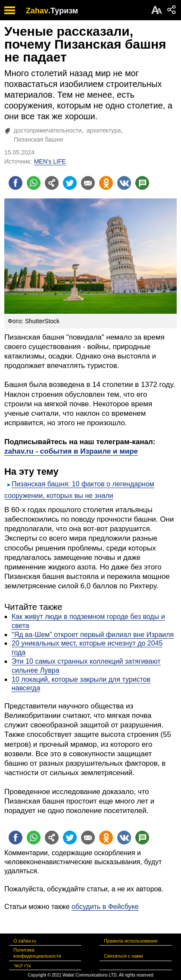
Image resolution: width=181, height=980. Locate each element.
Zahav (37, 11)
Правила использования (131, 941)
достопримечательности (48, 130)
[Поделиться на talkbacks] (142, 183)
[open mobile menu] (10, 10)
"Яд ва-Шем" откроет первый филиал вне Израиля (93, 635)
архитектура (104, 130)
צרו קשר (22, 965)
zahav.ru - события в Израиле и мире (71, 451)
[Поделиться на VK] (124, 183)
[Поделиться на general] (52, 183)
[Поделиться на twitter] (70, 183)
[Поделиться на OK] (106, 183)
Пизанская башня (39, 139)
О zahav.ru (25, 941)
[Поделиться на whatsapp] (34, 183)
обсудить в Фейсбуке (105, 907)
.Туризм (63, 11)
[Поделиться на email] (88, 183)
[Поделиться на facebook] (16, 183)
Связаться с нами (123, 956)
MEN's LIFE (50, 161)
